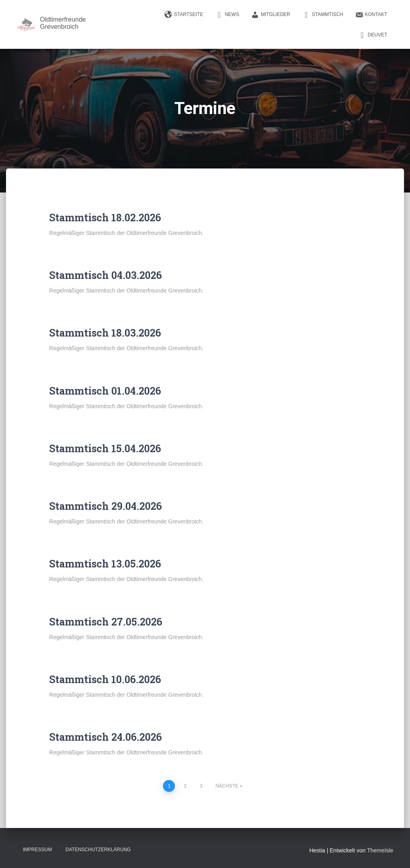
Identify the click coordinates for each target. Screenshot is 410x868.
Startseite (184, 15)
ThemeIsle (380, 850)
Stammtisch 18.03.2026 (105, 333)
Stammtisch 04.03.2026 (106, 275)
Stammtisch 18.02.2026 (105, 218)
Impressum (37, 850)
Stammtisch (323, 15)
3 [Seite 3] (201, 786)
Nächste (227, 786)
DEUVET (373, 35)
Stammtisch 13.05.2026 (105, 564)
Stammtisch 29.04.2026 (106, 506)
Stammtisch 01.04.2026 (105, 391)
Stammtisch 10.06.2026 (105, 679)
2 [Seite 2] (185, 786)
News (227, 15)
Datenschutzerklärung (98, 850)
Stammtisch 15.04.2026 (105, 448)
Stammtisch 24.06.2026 (106, 737)
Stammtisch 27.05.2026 (106, 622)
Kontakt (371, 15)
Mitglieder (270, 15)
